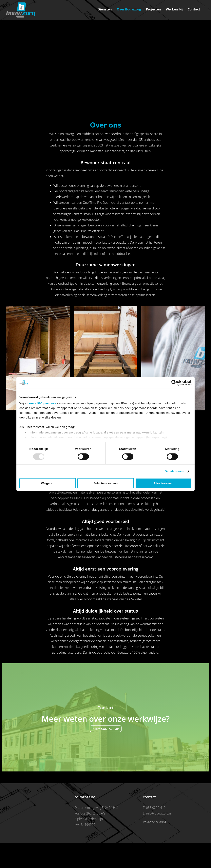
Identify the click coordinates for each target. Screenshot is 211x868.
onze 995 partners (43, 403)
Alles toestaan (163, 483)
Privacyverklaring (155, 822)
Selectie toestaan (106, 483)
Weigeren (48, 483)
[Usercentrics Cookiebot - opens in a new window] (174, 383)
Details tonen (174, 471)
